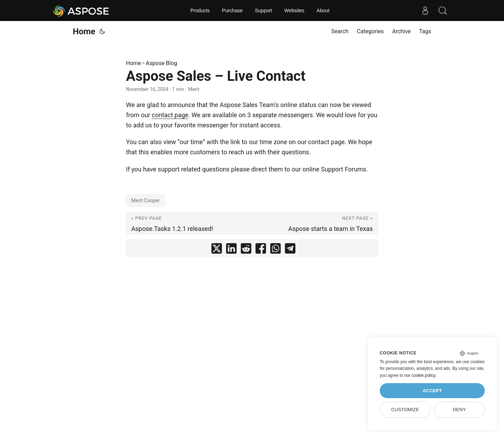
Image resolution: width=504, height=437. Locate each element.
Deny (460, 410)
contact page (170, 115)
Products (200, 10)
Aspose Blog (162, 63)
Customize (405, 410)
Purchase (232, 10)
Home (84, 31)
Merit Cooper (145, 200)
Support (263, 10)
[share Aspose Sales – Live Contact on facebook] (261, 250)
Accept (432, 391)
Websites (294, 10)
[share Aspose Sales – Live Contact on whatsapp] (275, 250)
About (323, 10)
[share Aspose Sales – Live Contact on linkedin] (231, 250)
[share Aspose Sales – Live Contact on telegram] (290, 250)
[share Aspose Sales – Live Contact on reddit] (246, 250)
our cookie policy (420, 375)
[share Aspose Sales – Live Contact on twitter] (217, 250)
